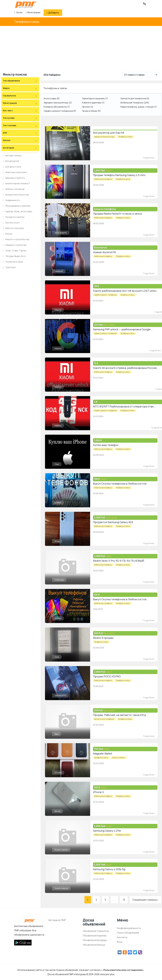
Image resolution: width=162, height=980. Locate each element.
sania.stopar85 (61, 233)
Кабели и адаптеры (93, 103)
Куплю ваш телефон (105, 445)
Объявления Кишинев (94, 936)
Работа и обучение (13, 228)
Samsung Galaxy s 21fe (107, 831)
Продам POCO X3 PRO (107, 676)
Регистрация (33, 12)
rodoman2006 (60, 696)
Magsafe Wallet (102, 753)
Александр (59, 580)
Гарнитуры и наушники (95, 98)
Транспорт (9, 267)
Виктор (58, 811)
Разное (8, 234)
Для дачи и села (12, 167)
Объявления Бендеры (95, 940)
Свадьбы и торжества (15, 245)
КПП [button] (5, 133)
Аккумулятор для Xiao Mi (108, 133)
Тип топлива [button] (9, 125)
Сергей (58, 194)
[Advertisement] (81, 47)
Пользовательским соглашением (123, 970)
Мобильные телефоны (135, 103)
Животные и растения (15, 172)
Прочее (88, 107)
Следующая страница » (145, 900)
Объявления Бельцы (94, 945)
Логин (18, 12)
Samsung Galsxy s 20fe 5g (109, 869)
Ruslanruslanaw (61, 850)
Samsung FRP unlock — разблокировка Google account (126, 329)
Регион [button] (7, 140)
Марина (58, 310)
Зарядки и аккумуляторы (58, 103)
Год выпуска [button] (9, 96)
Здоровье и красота (14, 178)
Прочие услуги (11, 223)
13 (124, 900)
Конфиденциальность (129, 928)
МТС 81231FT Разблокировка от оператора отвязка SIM (127, 406)
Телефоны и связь (27, 22)
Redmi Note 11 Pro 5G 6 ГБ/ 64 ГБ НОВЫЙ (118, 561)
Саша (57, 657)
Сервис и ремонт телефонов (60, 111)
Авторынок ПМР (57, 920)
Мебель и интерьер (14, 189)
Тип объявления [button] (11, 81)
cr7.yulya (58, 773)
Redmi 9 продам (103, 638)
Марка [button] (6, 88)
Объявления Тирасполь (96, 931)
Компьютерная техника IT (17, 183)
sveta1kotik (59, 271)
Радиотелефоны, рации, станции (139, 107)
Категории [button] (8, 148)
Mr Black (58, 503)
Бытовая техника (12, 155)
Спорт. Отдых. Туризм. (15, 251)
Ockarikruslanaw (61, 888)
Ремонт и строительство (16, 239)
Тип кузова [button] (9, 118)
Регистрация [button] (10, 103)
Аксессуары (52, 98)
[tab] (20, 81)
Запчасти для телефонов (135, 98)
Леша (57, 464)
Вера (57, 734)
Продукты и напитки (14, 217)
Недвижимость (11, 200)
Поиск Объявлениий (128, 933)
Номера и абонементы (57, 107)
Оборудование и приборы (17, 206)
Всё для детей (11, 161)
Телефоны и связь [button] (55, 88)
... (114, 900)
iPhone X (98, 792)
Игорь (57, 541)
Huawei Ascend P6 (104, 252)
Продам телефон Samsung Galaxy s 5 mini (119, 175)
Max (56, 156)
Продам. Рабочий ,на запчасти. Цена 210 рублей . (123, 715)
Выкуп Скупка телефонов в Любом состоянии (121, 484)
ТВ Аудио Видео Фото (14, 256)
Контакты (122, 937)
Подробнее (149, 158)
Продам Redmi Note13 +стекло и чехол (117, 214)
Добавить (53, 13)
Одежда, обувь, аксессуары (17, 211)
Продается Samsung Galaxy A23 (112, 522)
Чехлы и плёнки (91, 111)
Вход (120, 942)
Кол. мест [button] (8, 110)
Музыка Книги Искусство (16, 195)
